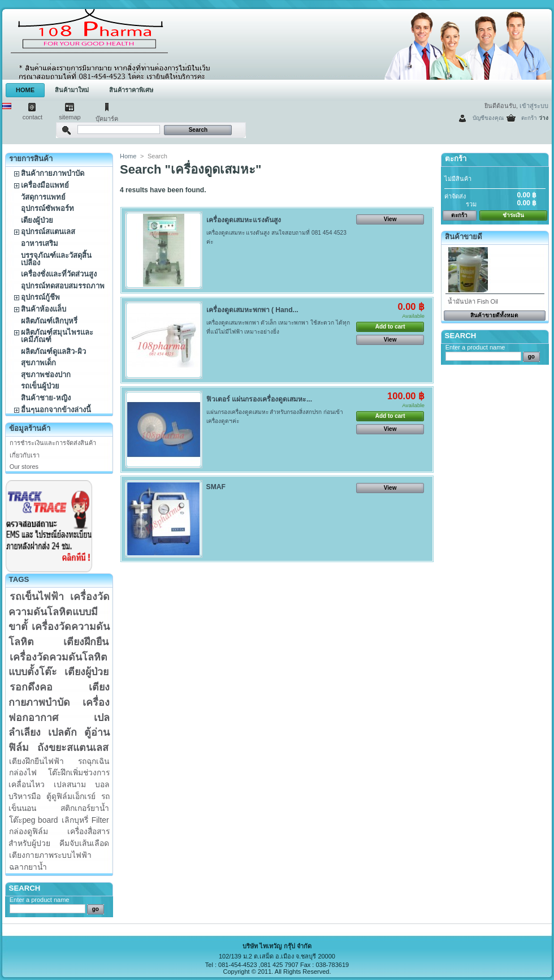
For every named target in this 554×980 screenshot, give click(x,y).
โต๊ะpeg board (33, 820)
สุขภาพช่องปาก (46, 375)
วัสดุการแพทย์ (43, 197)
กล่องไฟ (23, 772)
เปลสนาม (70, 784)
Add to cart (390, 327)
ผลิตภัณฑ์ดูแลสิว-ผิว (53, 351)
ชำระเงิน (513, 215)
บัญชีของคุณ (488, 118)
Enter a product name (40, 900)
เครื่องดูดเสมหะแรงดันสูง (244, 220)
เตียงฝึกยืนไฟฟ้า (36, 761)
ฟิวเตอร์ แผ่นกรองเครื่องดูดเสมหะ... (259, 399)
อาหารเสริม (40, 243)
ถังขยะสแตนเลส (73, 748)
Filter (100, 820)
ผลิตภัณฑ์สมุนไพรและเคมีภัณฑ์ (57, 336)
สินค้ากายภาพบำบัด (53, 173)
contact (33, 117)
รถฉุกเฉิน (94, 761)
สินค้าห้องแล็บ (44, 309)
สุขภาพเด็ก (38, 363)
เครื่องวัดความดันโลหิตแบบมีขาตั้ (59, 612)
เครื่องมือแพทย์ (45, 185)
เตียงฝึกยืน (86, 642)
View (390, 219)
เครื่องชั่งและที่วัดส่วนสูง (59, 274)
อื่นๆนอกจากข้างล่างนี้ (56, 410)
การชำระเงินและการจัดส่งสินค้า (53, 443)
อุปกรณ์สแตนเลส (48, 232)
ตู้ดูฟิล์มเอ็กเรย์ (71, 796)
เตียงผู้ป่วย (37, 220)
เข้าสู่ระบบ (534, 106)
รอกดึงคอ (31, 687)
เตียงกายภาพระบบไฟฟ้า (50, 855)
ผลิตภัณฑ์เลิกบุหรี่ (49, 321)
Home (128, 156)
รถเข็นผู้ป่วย (40, 386)
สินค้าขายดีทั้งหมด (494, 315)
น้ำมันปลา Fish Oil (473, 301)
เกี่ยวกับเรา (25, 455)
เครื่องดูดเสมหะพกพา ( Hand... (252, 310)
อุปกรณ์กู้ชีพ (40, 297)
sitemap (70, 117)
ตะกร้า (529, 118)
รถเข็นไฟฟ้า (37, 597)
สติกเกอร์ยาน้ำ (85, 808)
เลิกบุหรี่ (75, 820)
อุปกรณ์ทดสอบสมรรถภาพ (63, 286)
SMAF (216, 487)
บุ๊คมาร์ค (107, 119)
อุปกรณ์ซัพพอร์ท (47, 208)
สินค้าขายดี (464, 237)
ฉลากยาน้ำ (28, 867)
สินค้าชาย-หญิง (46, 398)
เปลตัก (62, 732)
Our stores (24, 467)
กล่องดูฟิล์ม (29, 831)
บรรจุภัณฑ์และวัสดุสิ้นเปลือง (56, 259)
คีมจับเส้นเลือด (84, 843)
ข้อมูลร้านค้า (30, 428)
